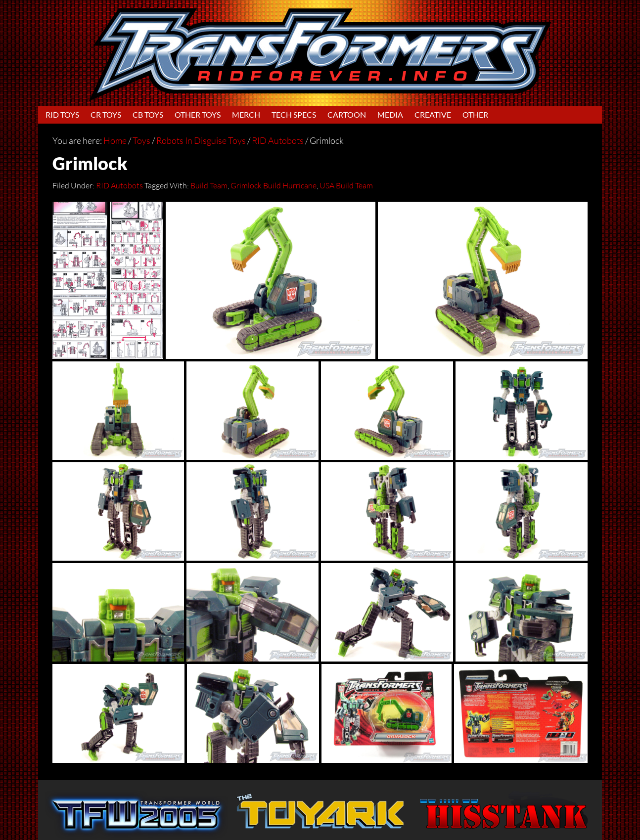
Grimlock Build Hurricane (274, 185)
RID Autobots (119, 185)
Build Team (209, 185)
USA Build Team (346, 185)
